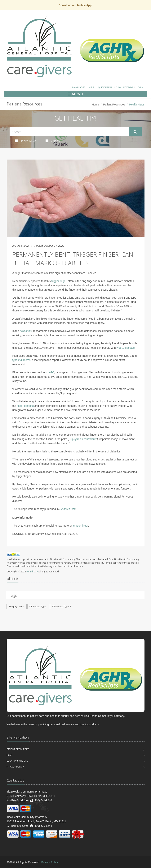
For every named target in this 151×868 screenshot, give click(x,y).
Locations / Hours (17, 761)
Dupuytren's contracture (83, 439)
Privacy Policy (15, 767)
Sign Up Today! (125, 87)
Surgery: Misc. (17, 607)
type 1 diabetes (125, 348)
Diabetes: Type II (62, 607)
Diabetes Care (68, 509)
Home (95, 105)
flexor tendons (25, 406)
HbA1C (50, 372)
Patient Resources (114, 105)
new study (26, 331)
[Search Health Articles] (69, 132)
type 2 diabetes (22, 360)
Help (92, 87)
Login (140, 87)
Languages (79, 87)
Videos (53, 141)
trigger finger (59, 281)
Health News (26, 141)
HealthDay (32, 572)
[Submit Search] (135, 132)
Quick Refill (105, 87)
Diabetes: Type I (38, 607)
